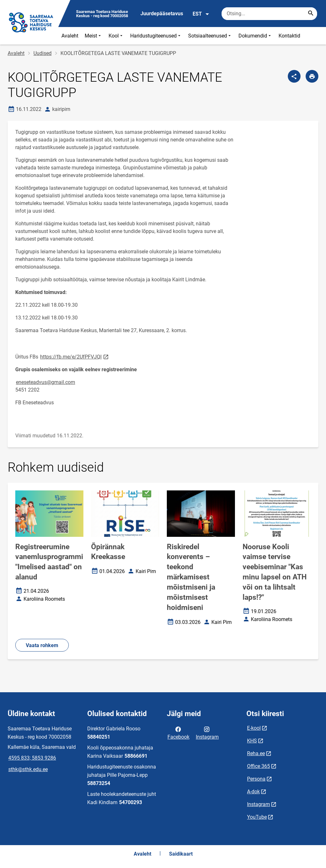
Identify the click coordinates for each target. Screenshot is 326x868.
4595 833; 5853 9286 (32, 758)
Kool (116, 36)
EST (201, 14)
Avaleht (70, 36)
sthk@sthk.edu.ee (28, 769)
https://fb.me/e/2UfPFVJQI (75, 356)
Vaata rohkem (42, 645)
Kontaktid (289, 36)
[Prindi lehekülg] (312, 76)
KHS (252, 741)
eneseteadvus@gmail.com (46, 382)
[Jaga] (294, 76)
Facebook (178, 733)
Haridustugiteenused (156, 36)
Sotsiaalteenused (210, 36)
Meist (93, 36)
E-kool (254, 728)
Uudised (43, 53)
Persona (256, 779)
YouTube (257, 817)
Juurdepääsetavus (162, 14)
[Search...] (311, 14)
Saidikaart (181, 854)
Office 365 (259, 766)
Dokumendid (255, 36)
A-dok (253, 792)
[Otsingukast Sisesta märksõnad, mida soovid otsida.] (269, 14)
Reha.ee (256, 753)
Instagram (207, 733)
